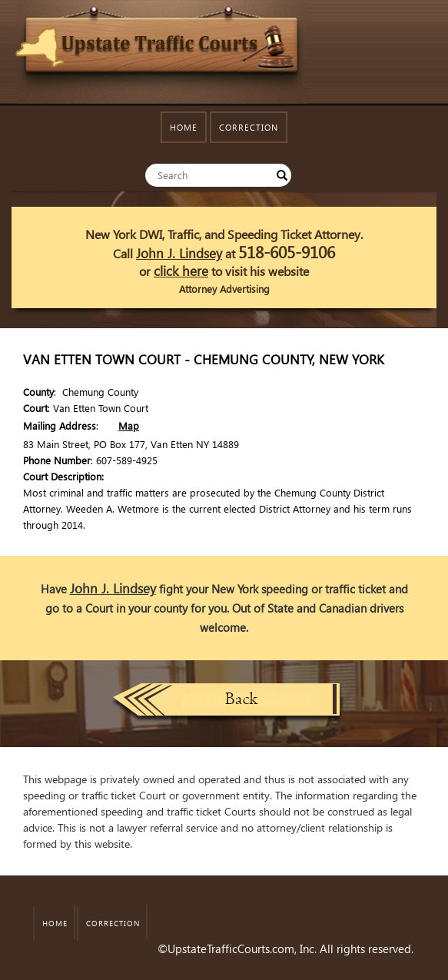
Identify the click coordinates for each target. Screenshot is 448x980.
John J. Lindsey (179, 253)
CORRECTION (249, 127)
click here (181, 271)
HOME (184, 127)
